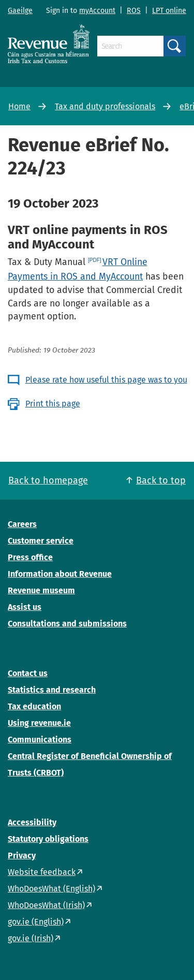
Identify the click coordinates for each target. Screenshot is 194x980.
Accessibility (32, 822)
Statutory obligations (48, 839)
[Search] (130, 46)
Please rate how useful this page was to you (106, 380)
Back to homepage (48, 480)
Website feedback (42, 872)
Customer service (41, 541)
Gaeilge (20, 11)
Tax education (34, 706)
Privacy (22, 855)
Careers (22, 524)
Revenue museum (41, 590)
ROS (134, 11)
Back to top (161, 480)
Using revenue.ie (39, 723)
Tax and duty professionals (105, 106)
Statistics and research (52, 690)
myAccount (97, 11)
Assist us (25, 607)
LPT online (169, 11)
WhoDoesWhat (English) (51, 889)
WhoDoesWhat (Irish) (46, 905)
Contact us (28, 673)
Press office (30, 557)
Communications (40, 740)
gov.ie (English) (36, 922)
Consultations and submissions (67, 624)
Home (19, 106)
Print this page (53, 404)
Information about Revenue (60, 574)
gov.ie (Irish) (31, 938)
